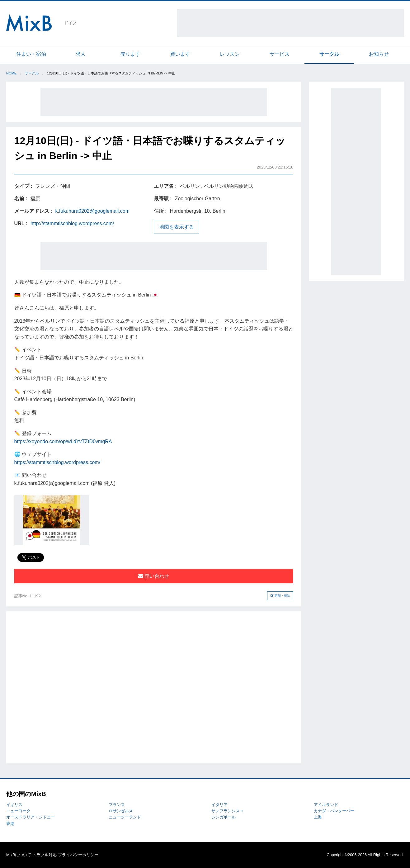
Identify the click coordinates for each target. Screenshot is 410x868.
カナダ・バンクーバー (334, 811)
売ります (130, 54)
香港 (10, 824)
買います (180, 54)
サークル (329, 54)
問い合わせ (154, 576)
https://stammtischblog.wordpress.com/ (57, 462)
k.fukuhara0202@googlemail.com (92, 211)
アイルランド (326, 805)
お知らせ (379, 54)
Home (11, 73)
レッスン (230, 54)
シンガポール (224, 817)
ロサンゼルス (121, 811)
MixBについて (19, 855)
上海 (318, 817)
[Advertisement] (290, 23)
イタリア (219, 805)
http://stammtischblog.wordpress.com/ (72, 223)
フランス (117, 805)
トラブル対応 (45, 855)
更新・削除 (280, 596)
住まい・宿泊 (31, 54)
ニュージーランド (125, 817)
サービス (280, 54)
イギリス (14, 805)
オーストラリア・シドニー (31, 817)
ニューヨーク (18, 811)
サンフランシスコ (228, 811)
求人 (81, 54)
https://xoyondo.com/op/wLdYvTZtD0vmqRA (63, 441)
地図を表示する (177, 227)
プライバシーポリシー (78, 855)
